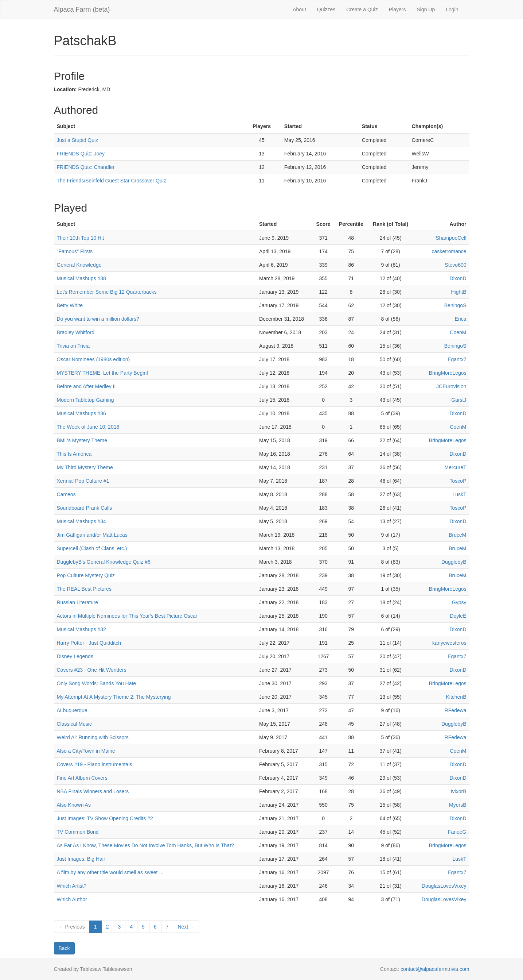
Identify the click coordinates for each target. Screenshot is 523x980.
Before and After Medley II (86, 386)
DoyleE (458, 616)
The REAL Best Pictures (84, 589)
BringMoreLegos (448, 373)
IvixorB (459, 791)
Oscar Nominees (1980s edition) (93, 359)
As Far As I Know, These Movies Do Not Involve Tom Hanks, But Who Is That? (145, 845)
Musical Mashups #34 (81, 521)
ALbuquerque (72, 710)
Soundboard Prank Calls (85, 508)
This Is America (74, 454)
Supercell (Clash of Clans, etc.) (92, 548)
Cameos (66, 494)
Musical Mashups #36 (81, 413)
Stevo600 (455, 265)
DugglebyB (454, 562)
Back (64, 948)
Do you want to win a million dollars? (98, 319)
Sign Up (426, 9)
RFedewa (456, 710)
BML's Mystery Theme (82, 440)
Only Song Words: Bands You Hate (97, 683)
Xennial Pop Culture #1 (83, 481)
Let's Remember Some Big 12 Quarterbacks (107, 292)
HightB (458, 292)
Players (397, 9)
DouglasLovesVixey (444, 886)
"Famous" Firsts (75, 251)
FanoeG (457, 832)
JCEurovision (451, 386)
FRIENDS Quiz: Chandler (86, 167)
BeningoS (455, 305)
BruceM (457, 535)
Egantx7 (457, 359)
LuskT (459, 494)
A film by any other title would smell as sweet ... (110, 872)
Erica (461, 319)
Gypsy (459, 602)
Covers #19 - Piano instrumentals (95, 764)
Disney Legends (75, 656)
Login (452, 9)
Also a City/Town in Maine (86, 751)
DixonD (458, 278)
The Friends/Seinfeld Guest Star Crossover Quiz (112, 181)
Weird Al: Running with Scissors (93, 737)
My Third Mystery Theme (85, 467)
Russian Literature (78, 602)
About (299, 9)
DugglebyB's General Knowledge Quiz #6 (104, 562)
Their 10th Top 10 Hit (81, 238)
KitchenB (456, 697)
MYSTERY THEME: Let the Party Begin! (103, 373)
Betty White (70, 305)
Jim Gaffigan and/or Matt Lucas (92, 535)
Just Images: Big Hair (81, 859)
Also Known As (74, 805)
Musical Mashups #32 (81, 629)
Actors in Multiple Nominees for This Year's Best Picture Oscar (127, 616)
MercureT (456, 467)
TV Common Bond (78, 832)
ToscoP (458, 481)
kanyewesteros (449, 643)
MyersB (458, 805)
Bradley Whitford (76, 332)
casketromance (449, 251)
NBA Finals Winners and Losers (93, 791)
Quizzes (326, 9)
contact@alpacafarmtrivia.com (435, 969)
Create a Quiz (362, 9)
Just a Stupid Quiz (78, 140)
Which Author (72, 899)
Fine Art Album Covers (82, 778)
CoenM (458, 332)
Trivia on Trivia (73, 346)
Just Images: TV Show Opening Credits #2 (105, 818)
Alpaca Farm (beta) (82, 9)
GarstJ (459, 400)
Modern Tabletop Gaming (85, 400)
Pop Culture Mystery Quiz (86, 575)
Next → (186, 927)
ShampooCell (451, 238)
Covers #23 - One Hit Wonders (92, 670)
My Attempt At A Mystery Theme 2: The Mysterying (114, 697)
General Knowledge (79, 265)
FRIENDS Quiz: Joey (81, 154)
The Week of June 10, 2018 (88, 427)
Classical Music (74, 724)
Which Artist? (72, 886)
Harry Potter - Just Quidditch (89, 643)
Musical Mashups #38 (81, 278)
